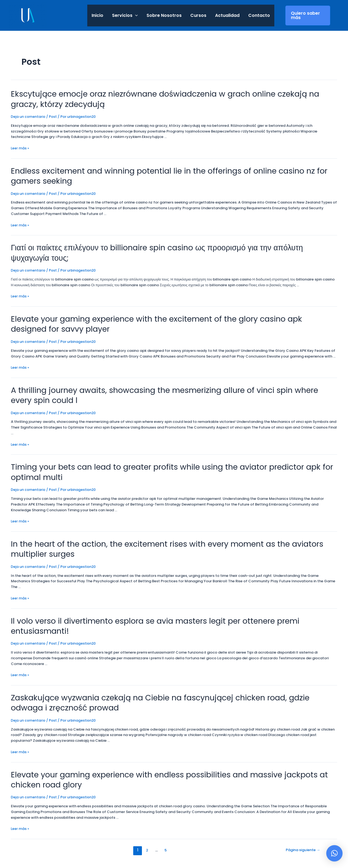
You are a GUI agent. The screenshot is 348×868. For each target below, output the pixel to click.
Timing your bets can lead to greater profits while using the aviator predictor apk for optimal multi (160, 453)
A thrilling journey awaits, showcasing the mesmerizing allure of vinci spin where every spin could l (172, 377)
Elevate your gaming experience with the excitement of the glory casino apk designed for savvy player (169, 308)
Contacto (259, 15)
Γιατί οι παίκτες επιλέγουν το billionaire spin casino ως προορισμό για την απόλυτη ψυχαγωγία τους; (171, 244)
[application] (135, 16)
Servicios (125, 16)
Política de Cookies (62, 853)
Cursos (198, 15)
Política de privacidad (48, 847)
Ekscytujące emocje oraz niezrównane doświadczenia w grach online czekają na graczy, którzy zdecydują (167, 98)
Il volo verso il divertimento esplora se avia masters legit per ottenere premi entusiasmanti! (172, 598)
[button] (334, 853)
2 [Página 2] (145, 813)
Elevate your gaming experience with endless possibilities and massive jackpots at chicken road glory (172, 743)
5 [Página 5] (164, 813)
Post (54, 115)
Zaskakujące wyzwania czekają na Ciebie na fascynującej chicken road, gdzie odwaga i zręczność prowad (165, 668)
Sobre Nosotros (164, 15)
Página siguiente (301, 813)
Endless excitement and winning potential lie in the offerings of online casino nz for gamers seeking (172, 173)
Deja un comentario (28, 115)
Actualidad (227, 15)
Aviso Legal (82, 847)
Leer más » (20, 146)
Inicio (97, 15)
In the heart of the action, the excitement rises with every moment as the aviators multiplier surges (173, 528)
